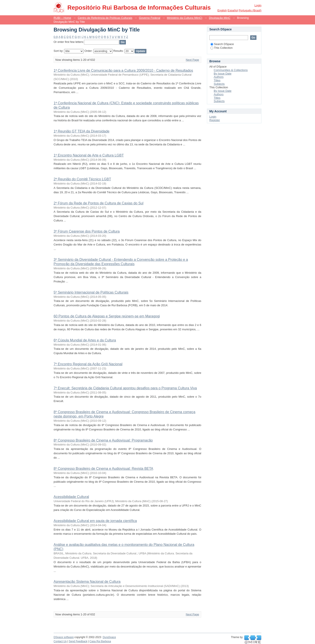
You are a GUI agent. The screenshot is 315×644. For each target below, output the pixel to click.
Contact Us (60, 641)
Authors (219, 77)
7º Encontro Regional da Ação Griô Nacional (88, 364)
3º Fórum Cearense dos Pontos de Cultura (87, 231)
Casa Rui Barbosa (100, 641)
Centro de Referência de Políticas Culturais (105, 18)
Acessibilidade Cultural (71, 497)
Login (258, 5)
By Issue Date (223, 74)
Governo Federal (150, 18)
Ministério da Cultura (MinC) (185, 18)
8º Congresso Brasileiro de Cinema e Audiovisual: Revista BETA (103, 469)
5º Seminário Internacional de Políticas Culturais (91, 292)
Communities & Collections (231, 70)
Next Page (192, 60)
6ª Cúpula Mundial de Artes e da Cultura (85, 340)
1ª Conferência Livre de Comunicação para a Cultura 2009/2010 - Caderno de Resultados (123, 70)
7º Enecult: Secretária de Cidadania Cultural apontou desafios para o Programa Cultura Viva (125, 388)
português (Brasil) (250, 10)
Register (215, 120)
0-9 (56, 37)
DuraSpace (109, 637)
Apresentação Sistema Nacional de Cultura (87, 582)
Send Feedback (78, 641)
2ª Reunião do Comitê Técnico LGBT (82, 179)
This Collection (221, 48)
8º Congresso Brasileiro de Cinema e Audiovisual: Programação (103, 440)
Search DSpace (222, 44)
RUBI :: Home (62, 18)
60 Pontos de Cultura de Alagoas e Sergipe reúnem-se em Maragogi (107, 316)
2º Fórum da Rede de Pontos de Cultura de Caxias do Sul (99, 203)
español (233, 10)
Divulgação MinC (220, 18)
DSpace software (64, 637)
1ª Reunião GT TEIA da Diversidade (81, 131)
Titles (217, 80)
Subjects (219, 84)
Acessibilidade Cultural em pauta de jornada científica (95, 521)
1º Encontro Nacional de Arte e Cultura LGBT (89, 155)
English (222, 10)
